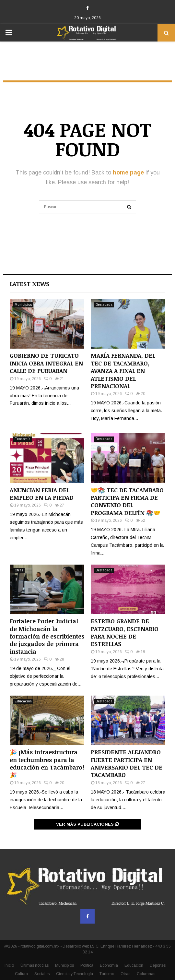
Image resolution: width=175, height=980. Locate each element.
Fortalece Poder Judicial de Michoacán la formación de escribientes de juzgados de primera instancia (47, 636)
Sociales (42, 974)
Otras (19, 570)
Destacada (104, 305)
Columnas (146, 974)
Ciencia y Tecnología (75, 974)
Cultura (21, 974)
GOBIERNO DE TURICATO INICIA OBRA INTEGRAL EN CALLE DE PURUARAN (46, 363)
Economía (23, 439)
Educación (23, 701)
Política (87, 965)
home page (128, 173)
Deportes (158, 965)
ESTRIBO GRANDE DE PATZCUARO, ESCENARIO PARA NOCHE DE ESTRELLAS (125, 632)
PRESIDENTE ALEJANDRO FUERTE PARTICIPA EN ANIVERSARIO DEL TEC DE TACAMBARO (127, 763)
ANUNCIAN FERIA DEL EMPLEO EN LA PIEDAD (42, 494)
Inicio (9, 965)
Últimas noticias (35, 965)
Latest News (29, 284)
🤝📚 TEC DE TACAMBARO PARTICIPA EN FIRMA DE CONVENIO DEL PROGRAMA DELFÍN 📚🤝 (127, 501)
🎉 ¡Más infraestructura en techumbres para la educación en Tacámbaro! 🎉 (47, 763)
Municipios (23, 305)
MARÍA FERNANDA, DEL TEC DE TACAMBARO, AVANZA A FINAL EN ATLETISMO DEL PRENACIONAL (123, 371)
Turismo (107, 974)
